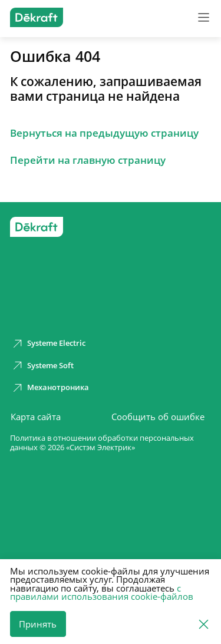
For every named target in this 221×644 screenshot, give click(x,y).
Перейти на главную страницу (88, 161)
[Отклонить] (204, 623)
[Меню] (204, 17)
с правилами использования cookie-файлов (102, 592)
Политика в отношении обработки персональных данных (102, 443)
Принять (38, 624)
